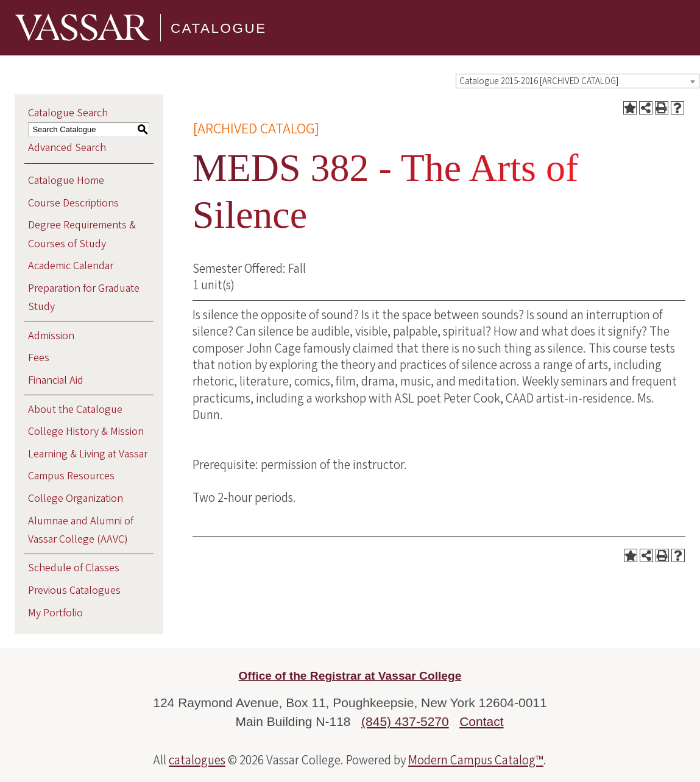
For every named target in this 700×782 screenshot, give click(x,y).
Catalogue (219, 28)
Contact (481, 721)
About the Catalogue (75, 410)
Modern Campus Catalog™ (476, 760)
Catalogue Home (66, 181)
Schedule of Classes (74, 568)
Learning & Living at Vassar (88, 454)
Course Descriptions (73, 203)
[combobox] (578, 81)
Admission (51, 336)
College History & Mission (86, 432)
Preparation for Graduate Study (84, 298)
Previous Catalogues (74, 590)
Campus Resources (71, 476)
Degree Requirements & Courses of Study (82, 234)
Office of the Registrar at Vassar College (350, 676)
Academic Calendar (71, 266)
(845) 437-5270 (405, 721)
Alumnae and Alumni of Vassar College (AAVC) (81, 530)
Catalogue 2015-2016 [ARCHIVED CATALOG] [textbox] (539, 81)
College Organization (76, 498)
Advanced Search (67, 148)
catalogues (197, 760)
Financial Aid (56, 380)
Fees (39, 358)
